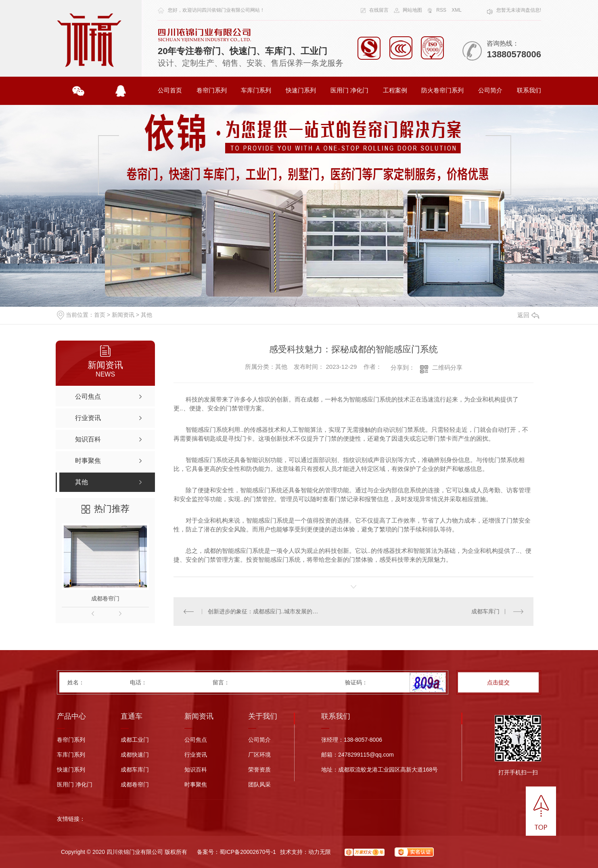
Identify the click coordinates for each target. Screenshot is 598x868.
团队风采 (259, 785)
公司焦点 (196, 740)
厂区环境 (259, 755)
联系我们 (529, 90)
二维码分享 (447, 367)
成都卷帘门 (105, 598)
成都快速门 (135, 755)
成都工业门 (135, 740)
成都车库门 (485, 611)
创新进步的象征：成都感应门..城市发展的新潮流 (264, 611)
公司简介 (490, 90)
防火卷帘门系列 (442, 90)
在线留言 (379, 10)
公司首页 (170, 90)
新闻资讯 (123, 315)
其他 (146, 315)
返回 (528, 315)
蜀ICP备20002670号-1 (248, 852)
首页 (100, 315)
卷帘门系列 (212, 90)
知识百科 (196, 770)
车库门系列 (256, 90)
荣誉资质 (259, 770)
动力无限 (320, 852)
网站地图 (412, 10)
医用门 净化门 (349, 90)
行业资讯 (196, 755)
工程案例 (395, 90)
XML (457, 10)
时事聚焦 (196, 785)
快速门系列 (301, 90)
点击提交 (498, 682)
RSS (441, 10)
